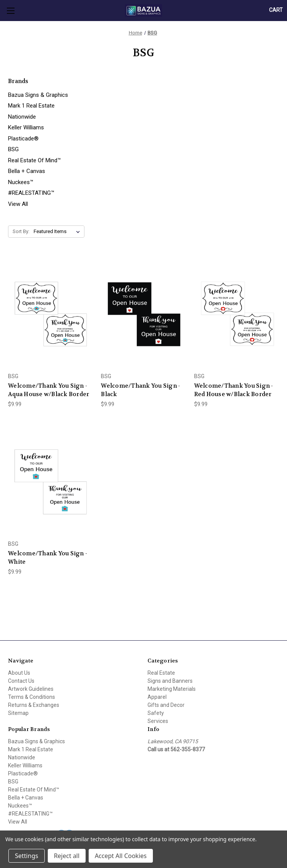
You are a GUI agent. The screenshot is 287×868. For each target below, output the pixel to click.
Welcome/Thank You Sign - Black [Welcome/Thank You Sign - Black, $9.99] (140, 390)
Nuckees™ (21, 182)
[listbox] (58, 232)
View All (18, 204)
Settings (27, 856)
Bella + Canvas (27, 171)
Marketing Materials (172, 689)
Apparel (157, 697)
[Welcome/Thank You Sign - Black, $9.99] (143, 312)
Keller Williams (26, 127)
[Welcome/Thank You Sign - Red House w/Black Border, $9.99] (237, 312)
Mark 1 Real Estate (31, 106)
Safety (156, 713)
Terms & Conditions (32, 697)
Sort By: (21, 231)
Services (158, 721)
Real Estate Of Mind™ (34, 160)
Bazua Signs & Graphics (38, 95)
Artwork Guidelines (31, 689)
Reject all (67, 856)
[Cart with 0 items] (276, 10)
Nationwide (22, 117)
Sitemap (18, 713)
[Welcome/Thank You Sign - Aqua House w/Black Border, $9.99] (50, 312)
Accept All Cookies (121, 856)
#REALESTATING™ (31, 193)
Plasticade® (23, 139)
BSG (13, 149)
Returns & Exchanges (34, 705)
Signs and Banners (170, 681)
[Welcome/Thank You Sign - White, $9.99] (50, 480)
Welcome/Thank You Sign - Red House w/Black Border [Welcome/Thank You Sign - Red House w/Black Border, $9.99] (234, 390)
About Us (19, 673)
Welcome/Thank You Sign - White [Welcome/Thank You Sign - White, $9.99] (48, 558)
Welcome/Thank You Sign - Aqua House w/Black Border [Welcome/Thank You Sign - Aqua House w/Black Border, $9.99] (49, 390)
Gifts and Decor (166, 705)
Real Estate (161, 673)
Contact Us (21, 681)
